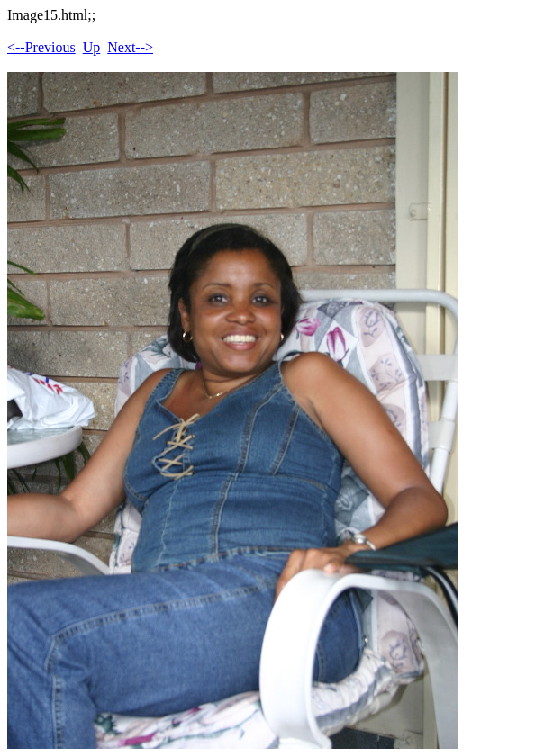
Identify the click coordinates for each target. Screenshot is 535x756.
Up (92, 47)
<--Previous (41, 47)
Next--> (130, 47)
